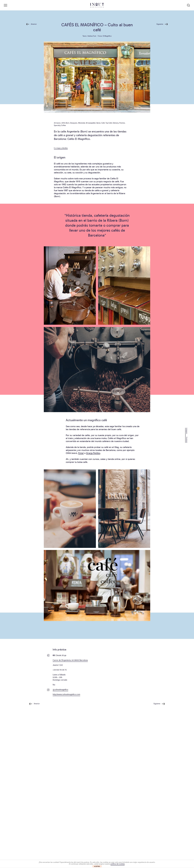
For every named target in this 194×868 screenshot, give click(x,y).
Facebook (187, 440)
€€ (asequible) (91, 123)
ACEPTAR (97, 866)
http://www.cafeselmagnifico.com (66, 694)
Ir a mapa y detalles (61, 148)
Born (68, 123)
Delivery (116, 123)
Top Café (109, 123)
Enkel (81, 453)
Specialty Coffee (60, 125)
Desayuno (74, 123)
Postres (122, 123)
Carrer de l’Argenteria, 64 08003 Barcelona (70, 660)
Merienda (82, 123)
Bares (98, 123)
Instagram (187, 431)
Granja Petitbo (93, 453)
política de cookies (118, 864)
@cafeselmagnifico (60, 689)
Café (103, 123)
